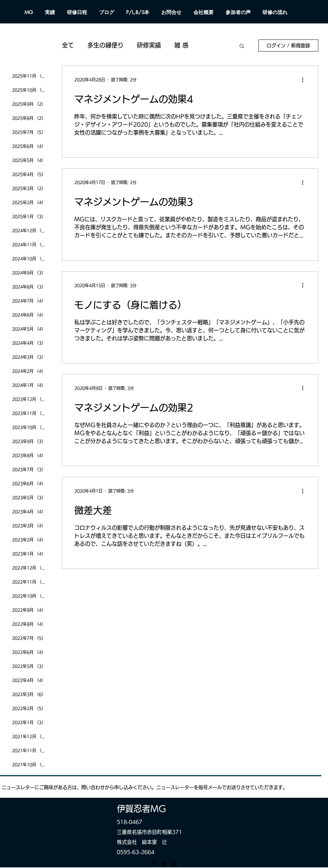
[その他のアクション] (305, 80)
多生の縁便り (105, 45)
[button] (242, 46)
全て (68, 45)
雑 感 (181, 45)
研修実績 (149, 45)
